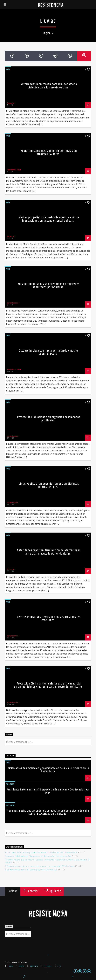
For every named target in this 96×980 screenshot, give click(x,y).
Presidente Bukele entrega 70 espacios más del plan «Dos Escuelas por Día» (48, 791)
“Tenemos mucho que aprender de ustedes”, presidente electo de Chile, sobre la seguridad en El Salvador (48, 812)
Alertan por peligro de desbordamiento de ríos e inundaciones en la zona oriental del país (49, 219)
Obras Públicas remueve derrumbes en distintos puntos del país (49, 486)
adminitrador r (13, 303)
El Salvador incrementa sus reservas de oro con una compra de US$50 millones (40, 866)
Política (10, 784)
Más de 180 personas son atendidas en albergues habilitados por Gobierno (49, 286)
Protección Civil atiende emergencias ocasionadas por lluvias (49, 419)
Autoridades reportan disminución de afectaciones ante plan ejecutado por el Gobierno (49, 552)
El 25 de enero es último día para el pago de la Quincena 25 (31, 870)
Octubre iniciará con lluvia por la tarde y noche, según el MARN (49, 352)
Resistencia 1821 (14, 170)
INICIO (10, 966)
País (8, 69)
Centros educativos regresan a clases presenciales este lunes (49, 619)
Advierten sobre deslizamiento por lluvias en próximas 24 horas (49, 153)
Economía (48, 966)
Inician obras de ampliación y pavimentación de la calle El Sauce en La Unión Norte (48, 770)
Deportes (34, 966)
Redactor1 (11, 103)
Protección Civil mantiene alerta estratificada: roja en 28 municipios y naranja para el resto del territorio (48, 685)
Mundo (21, 966)
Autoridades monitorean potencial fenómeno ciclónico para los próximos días (49, 86)
